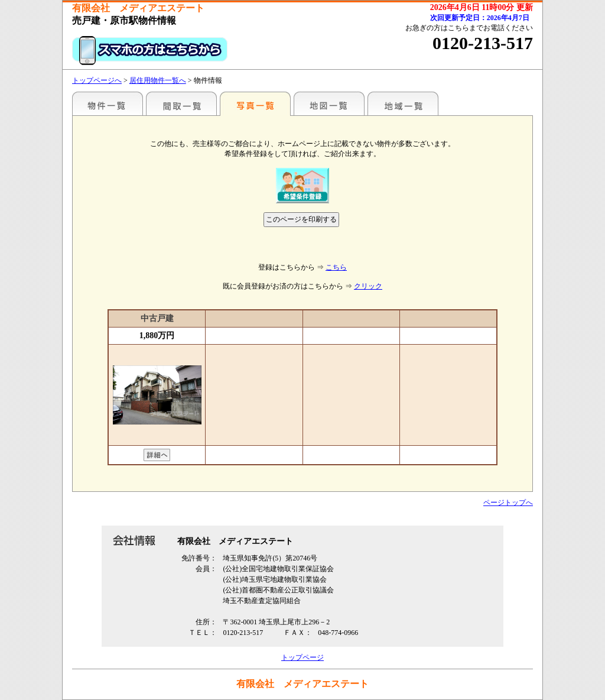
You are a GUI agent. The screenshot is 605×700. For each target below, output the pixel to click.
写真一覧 (255, 103)
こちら (336, 267)
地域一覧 (403, 103)
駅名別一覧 (108, 103)
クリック (368, 286)
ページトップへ (508, 503)
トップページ (302, 657)
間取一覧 (181, 103)
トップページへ (97, 80)
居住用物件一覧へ (158, 80)
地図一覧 (329, 103)
